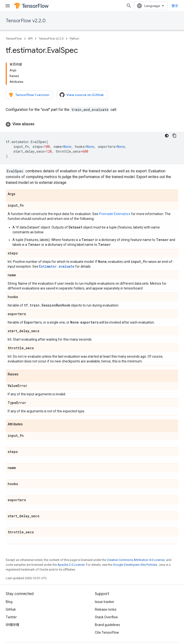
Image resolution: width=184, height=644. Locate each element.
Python (74, 39)
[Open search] (129, 6)
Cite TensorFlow (107, 632)
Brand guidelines (107, 625)
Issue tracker (105, 602)
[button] (92, 124)
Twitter (11, 617)
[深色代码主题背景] (167, 136)
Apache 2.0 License (71, 565)
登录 (175, 6)
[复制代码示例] (174, 136)
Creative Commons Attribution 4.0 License (136, 560)
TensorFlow (14, 39)
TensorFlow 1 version (29, 95)
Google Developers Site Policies (135, 565)
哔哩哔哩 (12, 625)
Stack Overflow (106, 617)
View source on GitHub (82, 95)
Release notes (106, 609)
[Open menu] (8, 6)
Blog (9, 602)
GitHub (11, 609)
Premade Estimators (115, 214)
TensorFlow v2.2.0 (26, 21)
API (30, 39)
